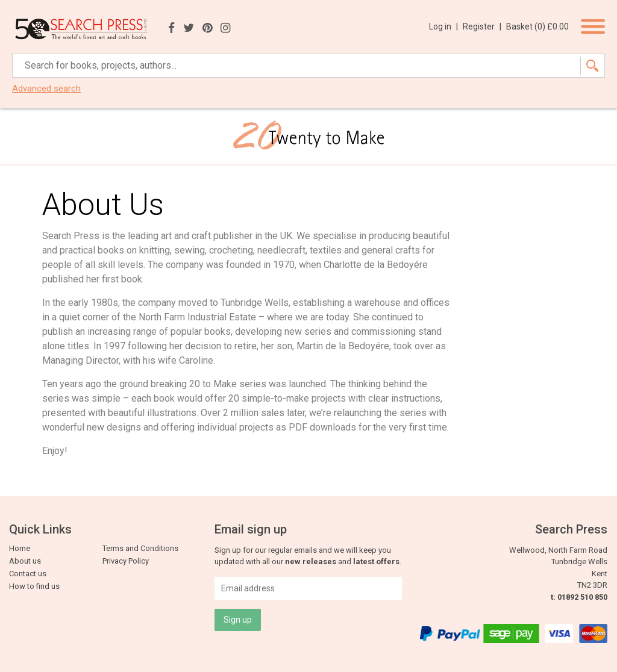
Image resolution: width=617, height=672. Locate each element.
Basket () (537, 26)
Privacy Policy (126, 561)
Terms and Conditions (140, 548)
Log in (443, 26)
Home (20, 548)
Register (482, 26)
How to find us (34, 586)
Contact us (28, 574)
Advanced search (46, 89)
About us (25, 561)
